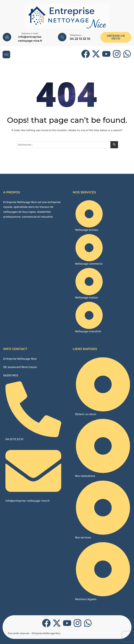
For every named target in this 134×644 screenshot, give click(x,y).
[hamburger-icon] (6, 55)
